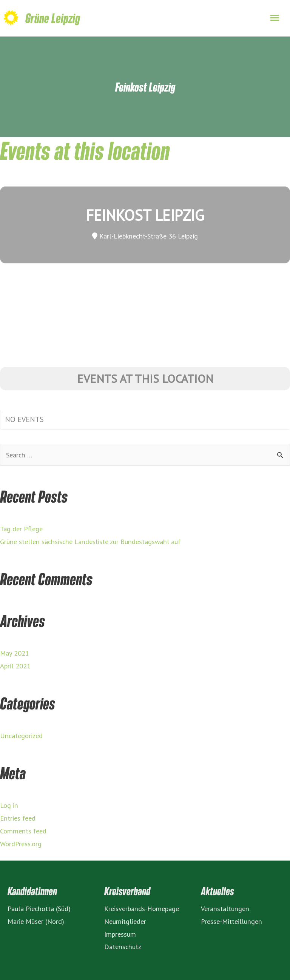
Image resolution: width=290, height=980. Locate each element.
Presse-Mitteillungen (231, 921)
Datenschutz (123, 946)
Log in (9, 805)
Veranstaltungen (225, 908)
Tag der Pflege (21, 529)
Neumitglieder (125, 921)
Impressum (120, 934)
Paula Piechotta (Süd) (39, 908)
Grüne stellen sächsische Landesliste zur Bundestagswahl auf (90, 541)
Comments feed (23, 831)
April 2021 (15, 666)
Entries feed (18, 818)
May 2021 (15, 653)
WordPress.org (21, 844)
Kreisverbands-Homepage (142, 908)
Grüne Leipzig (53, 18)
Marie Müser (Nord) (36, 921)
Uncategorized (21, 735)
